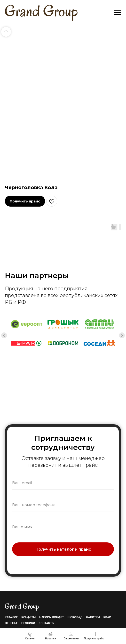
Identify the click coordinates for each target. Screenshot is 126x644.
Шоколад (75, 617)
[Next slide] (122, 335)
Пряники (28, 623)
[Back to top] (6, 32)
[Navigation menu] (118, 13)
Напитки (93, 617)
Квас (107, 617)
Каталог (11, 617)
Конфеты (28, 617)
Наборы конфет (52, 617)
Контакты (47, 623)
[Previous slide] (4, 335)
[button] (94, 636)
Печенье (11, 623)
